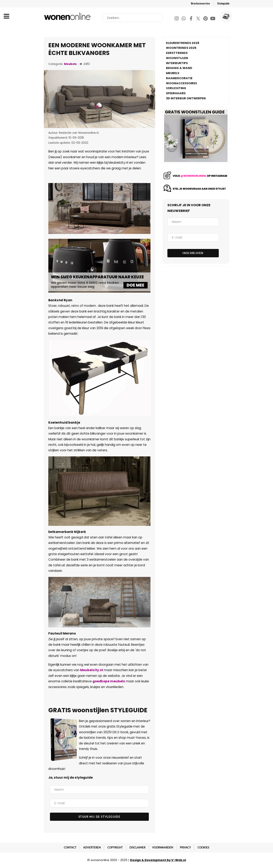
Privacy (185, 847)
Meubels (70, 64)
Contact (70, 847)
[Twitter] (198, 19)
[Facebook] (191, 19)
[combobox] (133, 18)
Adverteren (92, 847)
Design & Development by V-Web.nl (158, 860)
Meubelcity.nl (92, 670)
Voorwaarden (163, 847)
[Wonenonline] (68, 16)
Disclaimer (137, 847)
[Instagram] (177, 19)
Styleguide (223, 3)
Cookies (203, 847)
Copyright (115, 847)
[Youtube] (213, 19)
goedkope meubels (109, 681)
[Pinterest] (206, 19)
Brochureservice (200, 3)
